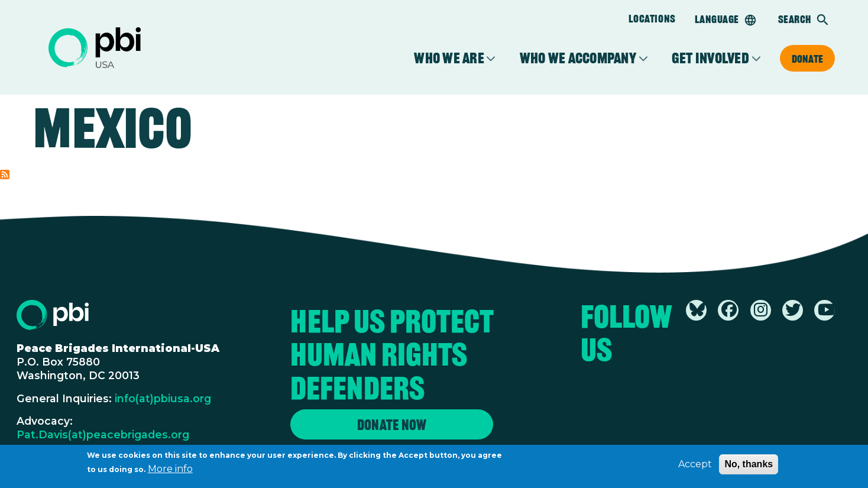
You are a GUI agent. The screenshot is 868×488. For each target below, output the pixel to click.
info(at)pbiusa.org (163, 398)
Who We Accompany (578, 58)
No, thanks (749, 467)
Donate (807, 59)
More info (170, 472)
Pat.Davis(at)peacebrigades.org (103, 434)
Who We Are (449, 58)
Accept (695, 467)
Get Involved (710, 58)
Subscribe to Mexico (5, 174)
